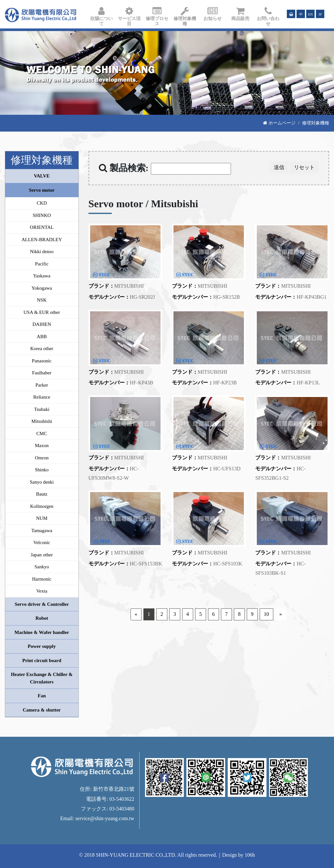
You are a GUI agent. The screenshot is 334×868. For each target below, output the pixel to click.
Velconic (42, 542)
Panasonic (42, 361)
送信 (279, 167)
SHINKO (42, 215)
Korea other (42, 348)
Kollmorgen (42, 506)
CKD (42, 203)
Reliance (42, 397)
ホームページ (279, 123)
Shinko (42, 470)
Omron (42, 458)
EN (311, 14)
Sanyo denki (42, 482)
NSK (42, 300)
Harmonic (42, 579)
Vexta (42, 591)
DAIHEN (42, 324)
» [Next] (281, 614)
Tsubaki (42, 409)
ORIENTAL (42, 227)
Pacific (42, 264)
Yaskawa (42, 276)
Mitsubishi (42, 421)
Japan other (42, 555)
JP (320, 14)
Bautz (42, 494)
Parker (42, 385)
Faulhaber (42, 373)
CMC (42, 434)
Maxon (42, 445)
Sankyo (42, 567)
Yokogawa (42, 288)
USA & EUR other (42, 312)
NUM (42, 518)
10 (266, 614)
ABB (42, 337)
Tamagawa (42, 530)
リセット (304, 167)
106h (250, 855)
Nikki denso (42, 252)
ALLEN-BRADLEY (42, 240)
